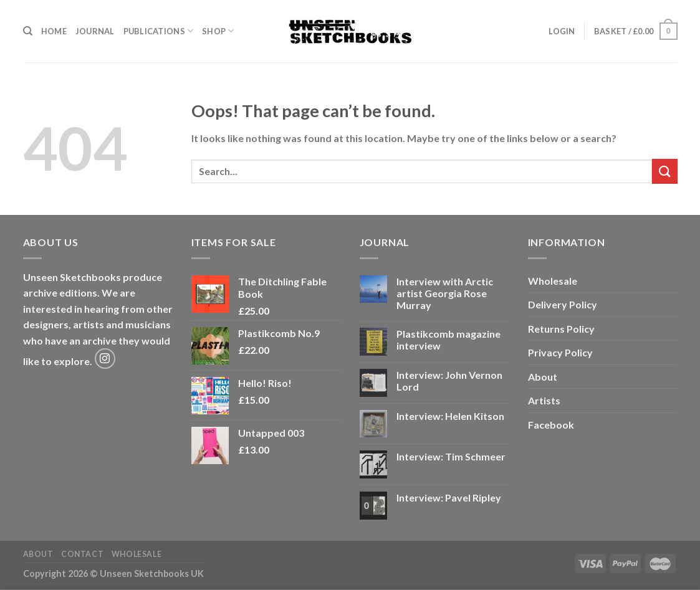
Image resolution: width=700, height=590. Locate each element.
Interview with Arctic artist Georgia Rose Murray (445, 293)
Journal (95, 31)
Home (54, 31)
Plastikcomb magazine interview (448, 340)
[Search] (28, 31)
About (543, 377)
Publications (159, 31)
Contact (82, 554)
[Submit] (664, 171)
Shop (218, 31)
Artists (544, 400)
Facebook (551, 425)
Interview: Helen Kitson (450, 416)
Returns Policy (561, 329)
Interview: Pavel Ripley (449, 497)
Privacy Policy (560, 352)
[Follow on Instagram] (105, 359)
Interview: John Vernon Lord (449, 381)
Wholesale (553, 281)
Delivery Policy (563, 304)
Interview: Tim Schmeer (451, 456)
